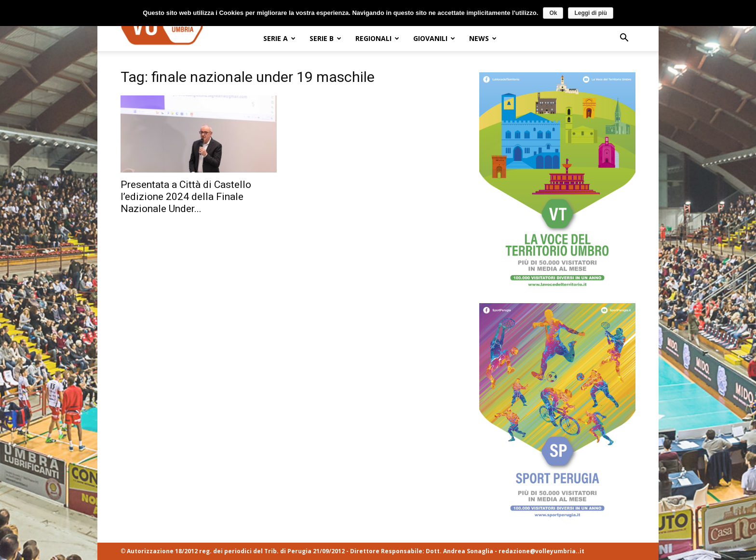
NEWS (483, 38)
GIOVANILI (434, 38)
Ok (553, 13)
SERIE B (325, 38)
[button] (624, 39)
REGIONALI (377, 38)
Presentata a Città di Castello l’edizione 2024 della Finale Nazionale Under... (186, 197)
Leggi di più (590, 13)
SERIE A (279, 38)
